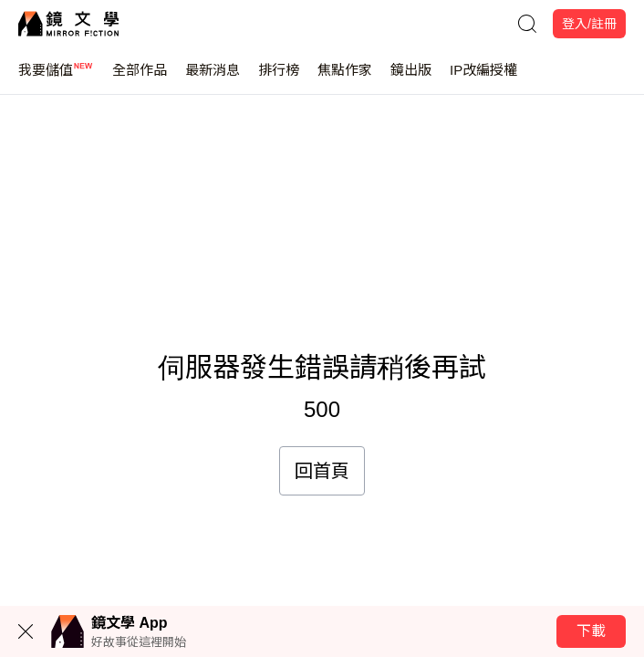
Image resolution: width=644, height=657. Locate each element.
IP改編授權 (483, 78)
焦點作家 (345, 78)
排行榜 (279, 78)
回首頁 (322, 471)
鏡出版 (411, 78)
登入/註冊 (589, 24)
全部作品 (140, 78)
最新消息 (213, 78)
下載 (591, 631)
